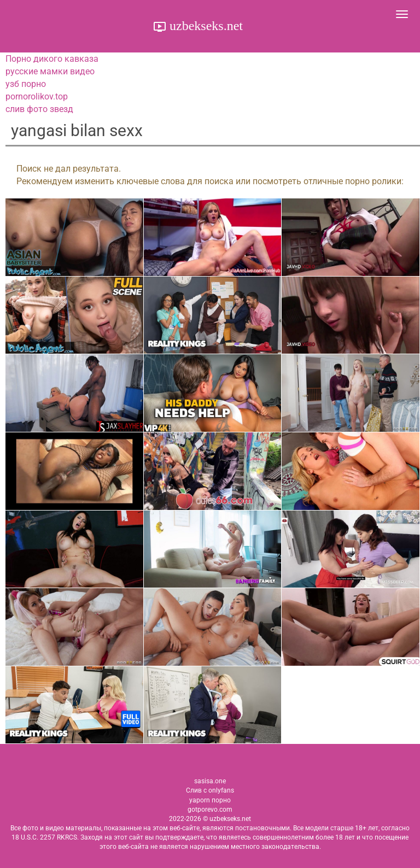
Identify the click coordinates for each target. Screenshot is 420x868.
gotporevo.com (210, 810)
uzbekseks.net (205, 26)
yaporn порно (210, 800)
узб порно (26, 84)
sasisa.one (210, 781)
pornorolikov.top (37, 96)
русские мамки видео (50, 71)
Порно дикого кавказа (52, 59)
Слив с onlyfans (210, 790)
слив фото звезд (39, 109)
